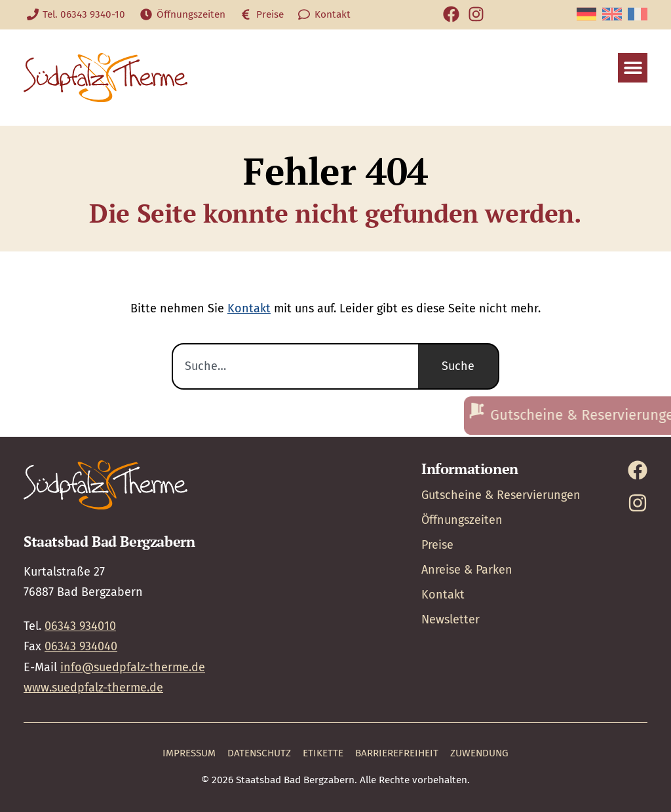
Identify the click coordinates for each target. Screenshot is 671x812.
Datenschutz (259, 753)
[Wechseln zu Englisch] (612, 14)
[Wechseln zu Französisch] (638, 14)
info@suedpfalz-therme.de (133, 667)
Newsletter (451, 619)
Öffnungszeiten (462, 520)
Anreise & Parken (467, 570)
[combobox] (295, 367)
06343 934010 (80, 626)
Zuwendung (479, 753)
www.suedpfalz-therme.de (93, 688)
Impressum (189, 753)
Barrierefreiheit (397, 753)
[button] (633, 68)
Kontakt (249, 308)
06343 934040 (81, 646)
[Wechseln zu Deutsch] (586, 14)
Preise (437, 545)
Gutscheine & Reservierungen (501, 495)
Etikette (323, 753)
